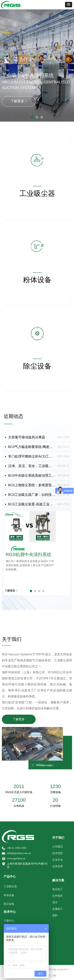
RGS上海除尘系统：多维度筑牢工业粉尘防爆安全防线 (32, 485)
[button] (69, 5)
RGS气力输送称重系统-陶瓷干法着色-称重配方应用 (32, 447)
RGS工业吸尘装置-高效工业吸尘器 (32, 504)
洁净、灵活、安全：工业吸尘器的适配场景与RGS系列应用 (32, 466)
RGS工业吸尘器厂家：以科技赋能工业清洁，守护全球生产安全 (32, 495)
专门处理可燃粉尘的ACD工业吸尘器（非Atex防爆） (32, 456)
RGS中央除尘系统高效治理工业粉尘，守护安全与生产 (32, 476)
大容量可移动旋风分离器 (27, 437)
